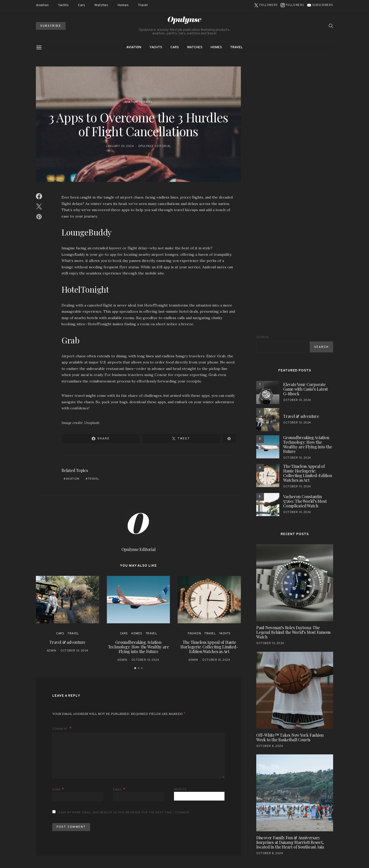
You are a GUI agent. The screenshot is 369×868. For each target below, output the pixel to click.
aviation (73, 479)
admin (52, 651)
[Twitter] (266, 5)
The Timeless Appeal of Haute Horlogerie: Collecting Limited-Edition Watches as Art (209, 647)
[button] (135, 668)
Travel (143, 5)
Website (181, 790)
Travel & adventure (67, 642)
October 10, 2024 (74, 651)
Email (119, 790)
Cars (81, 5)
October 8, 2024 (270, 746)
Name (58, 790)
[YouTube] (320, 5)
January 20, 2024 (120, 146)
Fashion (194, 634)
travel (94, 479)
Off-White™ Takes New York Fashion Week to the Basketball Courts (290, 737)
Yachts (63, 5)
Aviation (42, 5)
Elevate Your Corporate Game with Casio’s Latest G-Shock (305, 389)
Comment (60, 729)
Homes (123, 5)
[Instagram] (292, 5)
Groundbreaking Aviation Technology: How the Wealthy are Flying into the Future (139, 647)
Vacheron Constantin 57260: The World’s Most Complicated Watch (305, 501)
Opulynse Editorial (155, 146)
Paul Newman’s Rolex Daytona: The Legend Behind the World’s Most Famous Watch (293, 632)
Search (262, 337)
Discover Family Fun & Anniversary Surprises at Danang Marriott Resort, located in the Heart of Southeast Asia (290, 842)
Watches (101, 5)
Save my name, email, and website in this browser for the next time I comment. (124, 813)
